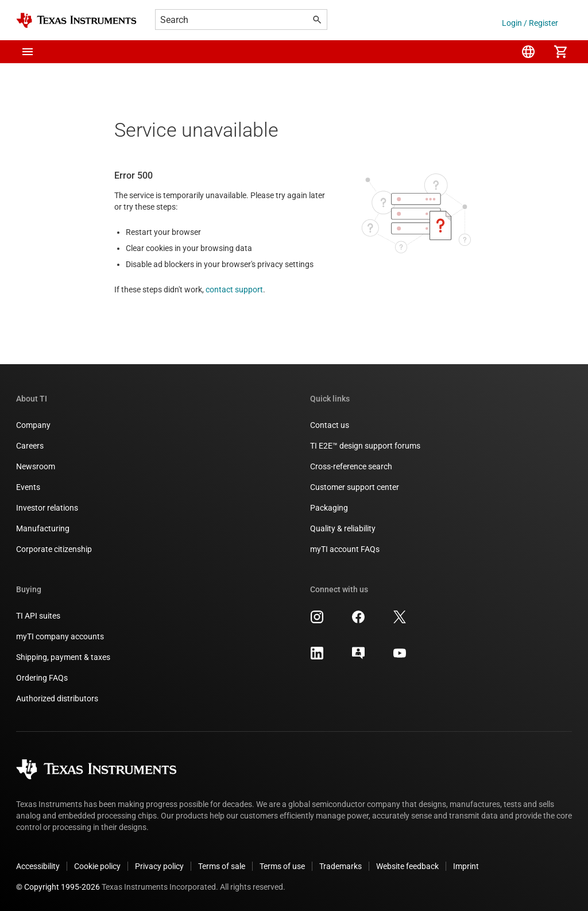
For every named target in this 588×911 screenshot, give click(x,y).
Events (28, 487)
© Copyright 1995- (58, 887)
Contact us (330, 425)
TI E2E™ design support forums (365, 446)
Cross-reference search (351, 466)
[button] (28, 52)
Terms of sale (222, 866)
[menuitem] (528, 52)
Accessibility (38, 866)
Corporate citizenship (54, 549)
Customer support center (355, 487)
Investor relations (47, 508)
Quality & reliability (343, 528)
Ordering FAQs (42, 678)
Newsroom (36, 466)
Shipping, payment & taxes (63, 657)
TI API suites (38, 616)
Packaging (329, 508)
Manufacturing (43, 528)
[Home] (76, 20)
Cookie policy (97, 866)
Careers (30, 446)
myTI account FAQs (345, 549)
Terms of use (282, 866)
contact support (234, 289)
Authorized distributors (57, 698)
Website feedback (407, 866)
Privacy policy (159, 866)
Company (33, 425)
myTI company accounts (60, 636)
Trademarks (341, 866)
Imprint (466, 866)
